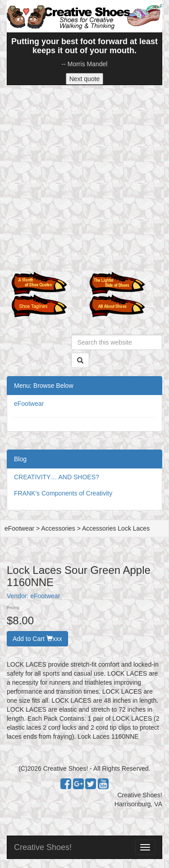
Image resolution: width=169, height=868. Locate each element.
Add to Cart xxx (37, 639)
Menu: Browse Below (44, 386)
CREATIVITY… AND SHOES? (57, 477)
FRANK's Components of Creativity (63, 493)
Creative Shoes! (43, 847)
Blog (20, 459)
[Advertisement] (84, 179)
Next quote (85, 79)
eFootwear (29, 404)
